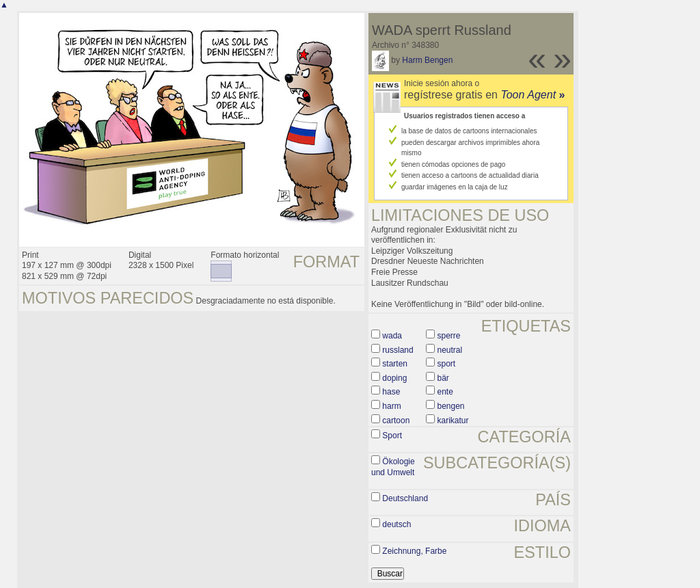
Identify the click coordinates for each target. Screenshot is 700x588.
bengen (451, 406)
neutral (450, 350)
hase (391, 392)
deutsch (396, 524)
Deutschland (405, 498)
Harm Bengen (427, 60)
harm (391, 406)
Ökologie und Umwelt (393, 467)
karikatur (453, 420)
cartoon (396, 420)
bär (443, 378)
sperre (449, 336)
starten (395, 364)
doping (394, 378)
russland (398, 350)
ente (445, 392)
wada (392, 336)
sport (447, 364)
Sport (392, 436)
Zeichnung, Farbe (414, 551)
